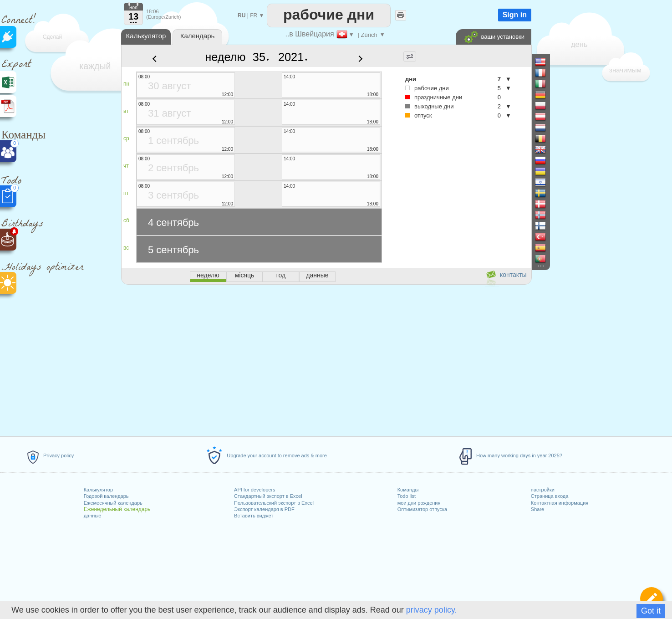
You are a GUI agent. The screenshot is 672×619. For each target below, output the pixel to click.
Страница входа (550, 496)
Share (537, 509)
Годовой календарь (106, 496)
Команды (408, 490)
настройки (543, 490)
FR (254, 15)
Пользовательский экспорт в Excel (274, 503)
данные (93, 516)
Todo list (407, 496)
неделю (225, 57)
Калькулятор (98, 490)
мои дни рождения (419, 503)
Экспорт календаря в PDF (264, 509)
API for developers (255, 490)
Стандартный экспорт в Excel (268, 496)
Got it (651, 611)
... (134, 20)
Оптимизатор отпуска (422, 509)
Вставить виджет (254, 516)
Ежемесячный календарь (113, 503)
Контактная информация (560, 503)
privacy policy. (432, 610)
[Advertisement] (326, 359)
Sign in (515, 15)
